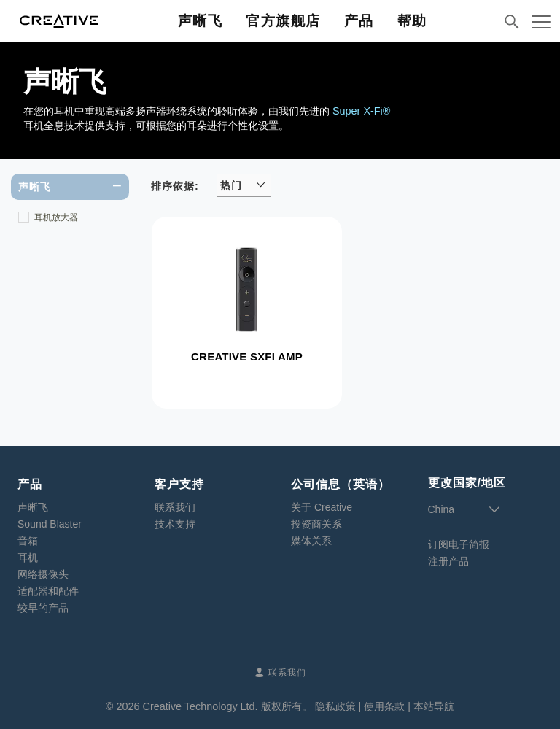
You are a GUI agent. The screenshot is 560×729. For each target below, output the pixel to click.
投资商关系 (316, 524)
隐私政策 (335, 706)
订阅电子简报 (459, 544)
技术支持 (175, 524)
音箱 (28, 541)
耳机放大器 (56, 217)
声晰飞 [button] (201, 21)
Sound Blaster (50, 524)
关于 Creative (322, 507)
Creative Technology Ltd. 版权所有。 (227, 706)
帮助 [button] (412, 21)
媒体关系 (311, 541)
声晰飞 (33, 507)
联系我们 (175, 507)
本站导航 (434, 706)
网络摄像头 (43, 574)
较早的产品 (43, 608)
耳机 (28, 558)
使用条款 (384, 706)
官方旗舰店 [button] (283, 21)
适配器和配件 (48, 591)
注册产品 (448, 561)
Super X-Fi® (361, 111)
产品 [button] (359, 21)
